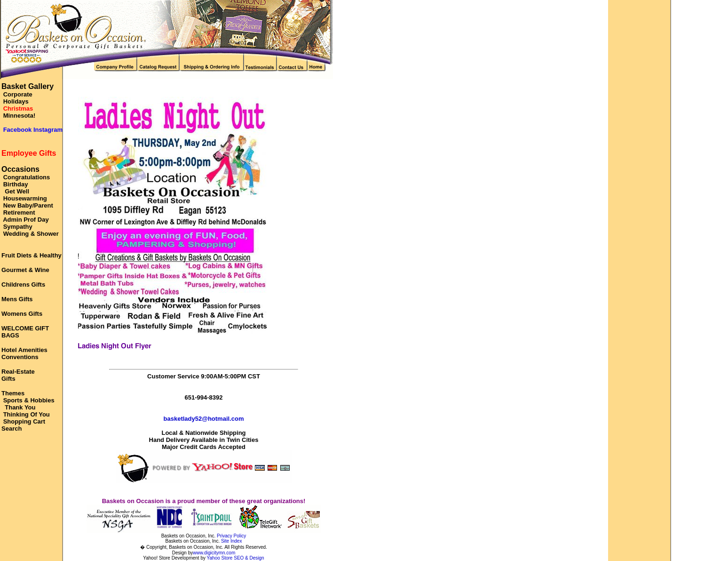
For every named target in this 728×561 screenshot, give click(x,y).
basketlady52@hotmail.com (204, 419)
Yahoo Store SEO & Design (236, 558)
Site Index (231, 541)
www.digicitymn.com (214, 553)
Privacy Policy (231, 536)
